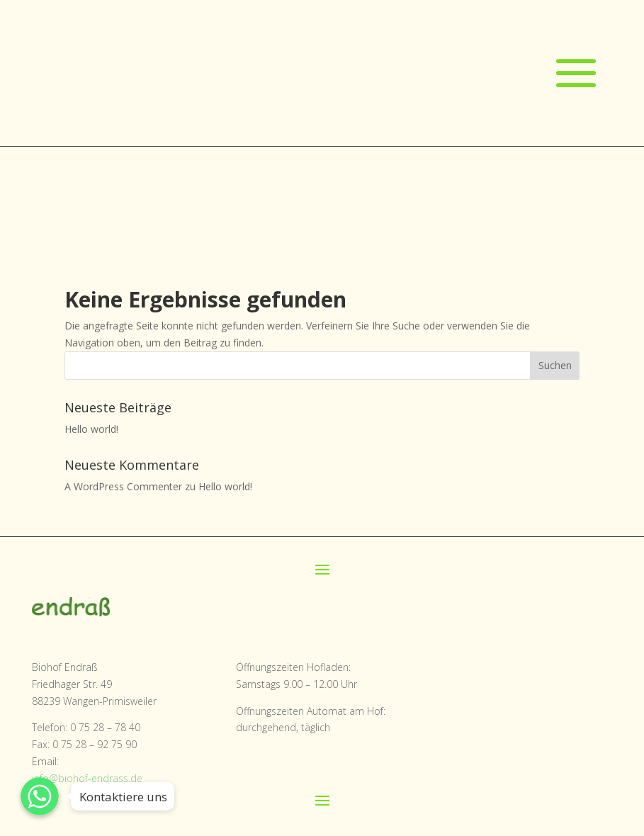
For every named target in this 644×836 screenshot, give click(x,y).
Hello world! (91, 429)
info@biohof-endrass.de (87, 778)
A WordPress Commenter (123, 486)
